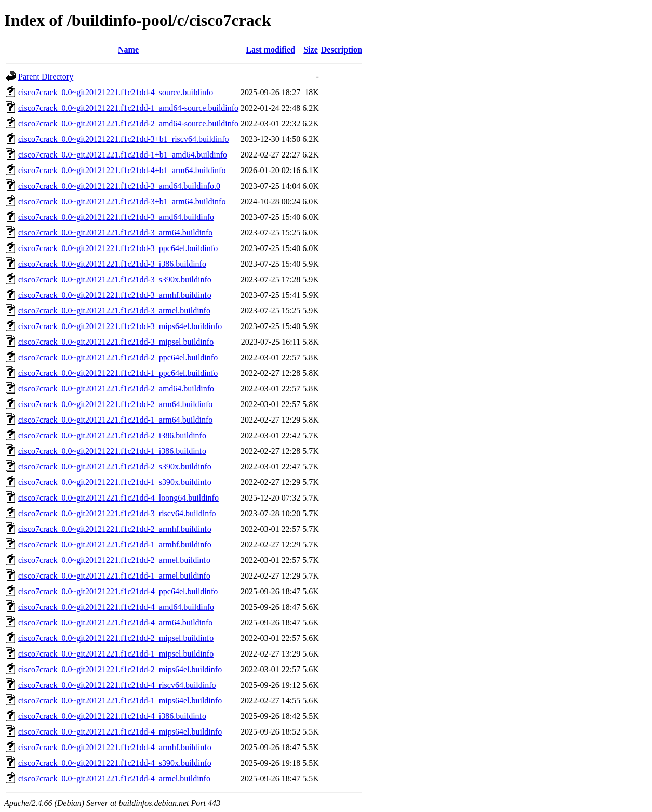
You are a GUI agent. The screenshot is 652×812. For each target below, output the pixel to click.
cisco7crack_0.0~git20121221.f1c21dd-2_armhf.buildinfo (115, 529)
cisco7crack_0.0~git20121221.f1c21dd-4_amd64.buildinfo (116, 607)
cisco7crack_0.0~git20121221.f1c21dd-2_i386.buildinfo (112, 435)
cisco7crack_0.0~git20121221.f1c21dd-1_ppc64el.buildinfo (118, 373)
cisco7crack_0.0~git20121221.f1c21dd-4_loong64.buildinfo (118, 498)
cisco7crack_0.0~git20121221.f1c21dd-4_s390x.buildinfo (115, 763)
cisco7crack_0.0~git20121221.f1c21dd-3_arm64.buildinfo (115, 233)
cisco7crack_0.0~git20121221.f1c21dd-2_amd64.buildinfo (116, 389)
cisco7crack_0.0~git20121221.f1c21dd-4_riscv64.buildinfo (117, 685)
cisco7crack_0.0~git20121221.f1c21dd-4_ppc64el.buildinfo (118, 591)
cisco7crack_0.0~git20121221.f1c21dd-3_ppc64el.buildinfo (118, 248)
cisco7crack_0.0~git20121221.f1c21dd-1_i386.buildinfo (112, 451)
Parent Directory (46, 77)
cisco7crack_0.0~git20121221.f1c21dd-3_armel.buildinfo (114, 311)
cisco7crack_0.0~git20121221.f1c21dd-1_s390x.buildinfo (115, 482)
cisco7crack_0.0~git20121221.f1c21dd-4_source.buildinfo (116, 92)
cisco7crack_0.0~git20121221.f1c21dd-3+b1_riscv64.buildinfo (124, 139)
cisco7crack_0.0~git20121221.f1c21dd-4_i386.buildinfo (112, 716)
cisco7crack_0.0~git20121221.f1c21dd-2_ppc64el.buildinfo (118, 357)
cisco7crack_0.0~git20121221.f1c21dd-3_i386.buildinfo (112, 264)
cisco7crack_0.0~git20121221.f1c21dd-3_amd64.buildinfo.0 (119, 186)
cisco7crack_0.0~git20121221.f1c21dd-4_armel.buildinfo (114, 778)
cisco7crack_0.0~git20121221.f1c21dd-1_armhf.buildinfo (115, 545)
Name (128, 50)
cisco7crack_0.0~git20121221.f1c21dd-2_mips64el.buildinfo (120, 669)
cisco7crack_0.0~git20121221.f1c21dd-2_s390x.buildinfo (115, 467)
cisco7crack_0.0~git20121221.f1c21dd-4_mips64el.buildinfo (120, 732)
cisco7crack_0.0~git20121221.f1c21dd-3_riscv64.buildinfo (117, 513)
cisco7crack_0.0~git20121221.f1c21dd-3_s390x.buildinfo (115, 279)
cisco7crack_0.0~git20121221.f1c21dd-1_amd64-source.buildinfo (128, 108)
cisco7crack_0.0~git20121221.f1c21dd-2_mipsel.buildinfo (116, 638)
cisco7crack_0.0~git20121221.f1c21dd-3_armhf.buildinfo (115, 295)
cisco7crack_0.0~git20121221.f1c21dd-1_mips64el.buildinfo (120, 700)
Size (311, 50)
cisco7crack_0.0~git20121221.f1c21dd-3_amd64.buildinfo (116, 217)
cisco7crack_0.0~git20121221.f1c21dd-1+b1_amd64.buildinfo (123, 155)
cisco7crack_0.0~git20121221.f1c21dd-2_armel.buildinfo (114, 560)
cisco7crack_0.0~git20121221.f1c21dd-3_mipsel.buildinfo (116, 342)
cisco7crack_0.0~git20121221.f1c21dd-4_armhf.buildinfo (115, 747)
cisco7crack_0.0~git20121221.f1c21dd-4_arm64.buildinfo (115, 623)
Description (342, 50)
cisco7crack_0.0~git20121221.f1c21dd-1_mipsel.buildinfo (116, 654)
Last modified (270, 50)
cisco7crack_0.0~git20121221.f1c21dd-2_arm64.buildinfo (115, 404)
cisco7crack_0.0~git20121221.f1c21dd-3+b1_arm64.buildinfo (122, 201)
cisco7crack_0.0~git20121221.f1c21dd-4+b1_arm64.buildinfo (122, 170)
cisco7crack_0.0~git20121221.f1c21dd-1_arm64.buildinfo (115, 420)
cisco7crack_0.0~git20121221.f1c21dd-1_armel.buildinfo (114, 576)
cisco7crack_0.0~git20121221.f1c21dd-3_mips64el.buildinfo (120, 326)
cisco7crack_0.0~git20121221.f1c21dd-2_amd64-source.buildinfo (128, 123)
